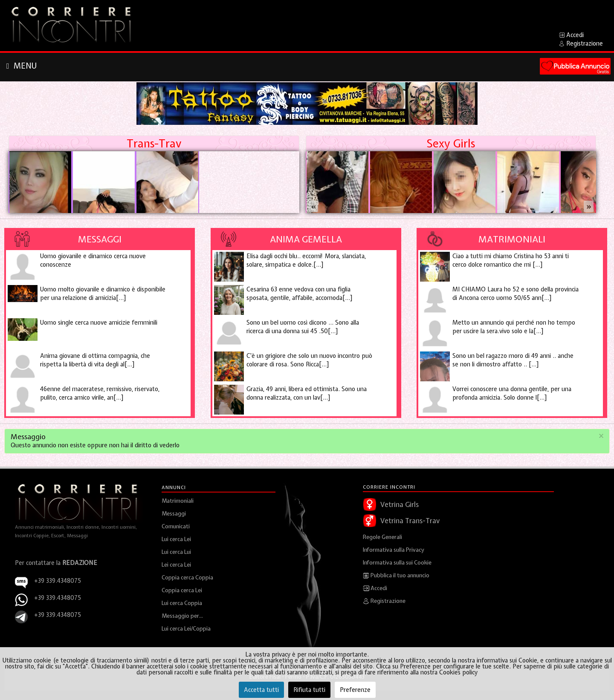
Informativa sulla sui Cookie (397, 563)
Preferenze (355, 690)
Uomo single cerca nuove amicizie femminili (99, 323)
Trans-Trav (154, 143)
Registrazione (384, 601)
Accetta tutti (261, 690)
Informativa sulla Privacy (394, 550)
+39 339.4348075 (58, 598)
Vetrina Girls (400, 504)
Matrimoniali (512, 239)
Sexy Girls (451, 143)
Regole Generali (382, 537)
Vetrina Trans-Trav (410, 521)
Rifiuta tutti (309, 690)
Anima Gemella (306, 239)
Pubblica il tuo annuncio (396, 576)
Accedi (375, 588)
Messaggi (100, 239)
